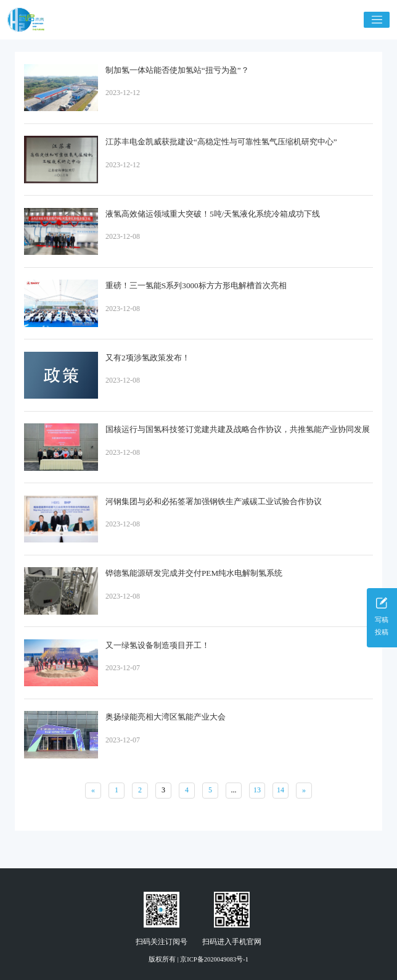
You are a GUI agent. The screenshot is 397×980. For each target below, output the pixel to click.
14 (280, 790)
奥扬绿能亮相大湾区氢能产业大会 (166, 717)
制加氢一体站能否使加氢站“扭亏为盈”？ (177, 70)
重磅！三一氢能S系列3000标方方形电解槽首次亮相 (196, 285)
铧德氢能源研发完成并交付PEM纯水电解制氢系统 (194, 573)
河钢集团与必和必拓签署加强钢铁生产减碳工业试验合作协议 (214, 501)
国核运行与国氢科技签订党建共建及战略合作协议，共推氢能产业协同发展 (238, 429)
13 (257, 790)
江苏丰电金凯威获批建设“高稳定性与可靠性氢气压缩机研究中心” (221, 142)
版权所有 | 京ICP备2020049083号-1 (198, 959)
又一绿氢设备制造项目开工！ (158, 645)
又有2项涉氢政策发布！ (148, 358)
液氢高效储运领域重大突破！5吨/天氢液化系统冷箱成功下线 (213, 214)
